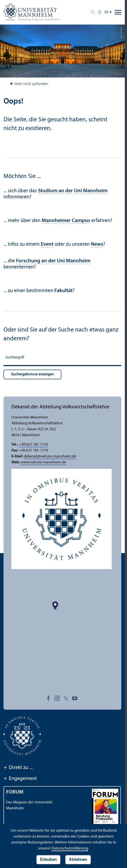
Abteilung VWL (6, 84)
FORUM (15, 792)
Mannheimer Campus (66, 221)
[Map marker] (62, 623)
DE (107, 12)
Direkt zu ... (18, 768)
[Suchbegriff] (62, 358)
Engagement (20, 779)
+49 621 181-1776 (33, 445)
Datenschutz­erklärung (70, 848)
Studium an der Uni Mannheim (73, 191)
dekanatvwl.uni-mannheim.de (50, 456)
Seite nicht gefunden (31, 84)
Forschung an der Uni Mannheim (53, 261)
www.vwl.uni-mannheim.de (43, 462)
